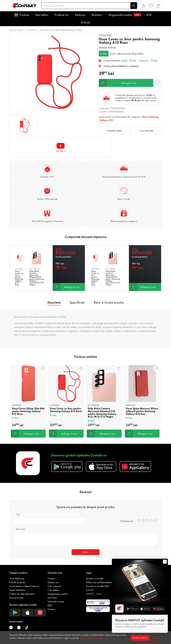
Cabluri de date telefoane (22, 594)
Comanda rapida (114, 131)
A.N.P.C (90, 590)
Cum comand (54, 586)
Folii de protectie (17, 582)
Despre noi (53, 582)
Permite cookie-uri (140, 638)
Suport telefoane (17, 590)
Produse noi (62, 15)
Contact (51, 578)
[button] (144, 6)
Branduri (97, 15)
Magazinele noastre (124, 15)
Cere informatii (146, 131)
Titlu (18, 515)
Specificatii (77, 302)
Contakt (106, 35)
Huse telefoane (31, 30)
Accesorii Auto (16, 598)
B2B (149, 15)
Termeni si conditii (95, 578)
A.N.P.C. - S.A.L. (94, 594)
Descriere (54, 302)
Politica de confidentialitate (99, 582)
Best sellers (42, 15)
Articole (86, 22)
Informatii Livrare (56, 602)
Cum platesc (54, 590)
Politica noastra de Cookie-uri (92, 638)
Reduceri (80, 15)
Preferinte (156, 638)
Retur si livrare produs (109, 302)
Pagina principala (16, 30)
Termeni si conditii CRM (98, 586)
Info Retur (52, 598)
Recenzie (21, 529)
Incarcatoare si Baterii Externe (24, 586)
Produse (24, 15)
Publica (85, 552)
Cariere (51, 609)
